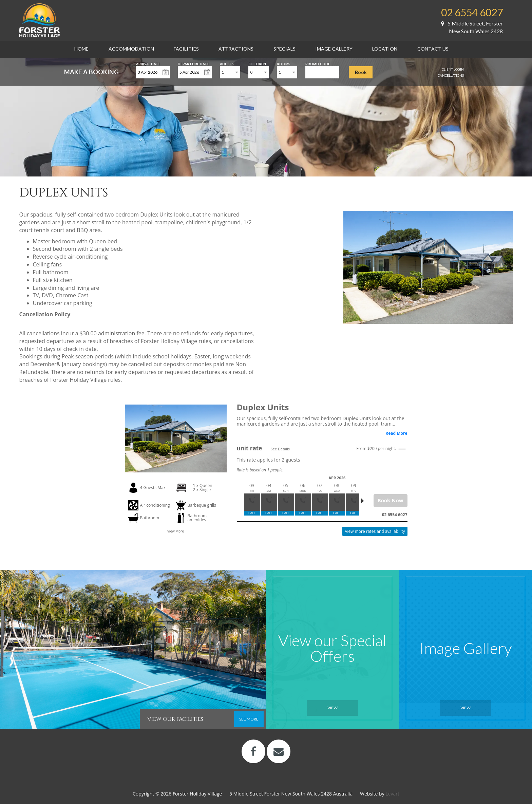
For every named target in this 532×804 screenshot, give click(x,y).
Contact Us (433, 49)
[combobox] (230, 72)
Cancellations (451, 75)
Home (81, 49)
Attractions (236, 49)
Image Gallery (334, 49)
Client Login (453, 69)
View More (176, 531)
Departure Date (194, 63)
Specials (284, 49)
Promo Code (318, 63)
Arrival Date (148, 63)
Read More (396, 433)
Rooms (284, 63)
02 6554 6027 (472, 12)
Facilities (186, 49)
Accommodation (131, 49)
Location (385, 49)
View (332, 708)
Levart (392, 794)
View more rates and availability (375, 531)
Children (257, 63)
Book (361, 72)
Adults (227, 63)
